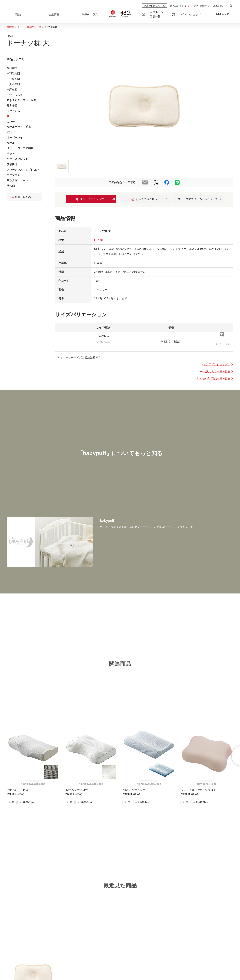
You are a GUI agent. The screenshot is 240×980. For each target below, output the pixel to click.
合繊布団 (15, 79)
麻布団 (13, 90)
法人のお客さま (178, 6)
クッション (13, 175)
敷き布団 (12, 106)
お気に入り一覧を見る (217, 371)
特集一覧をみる (22, 197)
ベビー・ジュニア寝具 (20, 148)
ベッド (11, 154)
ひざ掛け (12, 164)
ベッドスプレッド (17, 159)
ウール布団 (16, 95)
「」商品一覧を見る (215, 378)
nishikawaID (222, 14)
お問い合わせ (200, 6)
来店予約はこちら (155, 6)
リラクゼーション (17, 180)
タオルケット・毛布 (19, 127)
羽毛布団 (15, 73)
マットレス (13, 111)
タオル (11, 143)
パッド (11, 132)
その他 (11, 186)
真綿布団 (15, 84)
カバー (11, 122)
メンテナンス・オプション (23, 170)
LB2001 (99, 240)
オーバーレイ (15, 138)
